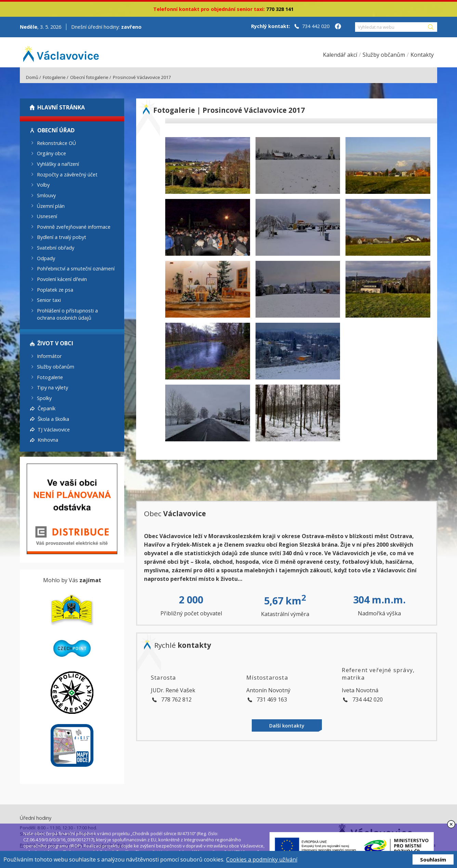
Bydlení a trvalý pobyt (62, 237)
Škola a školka (53, 419)
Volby (43, 185)
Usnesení (47, 216)
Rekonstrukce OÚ (56, 143)
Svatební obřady (56, 248)
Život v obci (55, 343)
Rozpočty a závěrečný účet (67, 174)
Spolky (44, 398)
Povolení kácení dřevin (62, 279)
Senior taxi (49, 300)
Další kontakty (287, 726)
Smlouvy (46, 195)
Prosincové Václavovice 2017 (142, 77)
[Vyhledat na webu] (391, 27)
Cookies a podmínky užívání (262, 859)
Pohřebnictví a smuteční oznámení (76, 269)
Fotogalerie (54, 77)
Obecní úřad (56, 130)
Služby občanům (56, 367)
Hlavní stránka (61, 107)
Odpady (46, 258)
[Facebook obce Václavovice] (338, 27)
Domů (32, 77)
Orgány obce (51, 153)
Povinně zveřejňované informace (74, 226)
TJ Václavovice (54, 429)
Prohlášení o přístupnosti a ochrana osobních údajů (67, 314)
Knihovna (48, 440)
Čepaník (47, 408)
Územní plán (51, 206)
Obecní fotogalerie (89, 77)
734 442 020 (316, 26)
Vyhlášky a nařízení (58, 164)
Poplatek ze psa (55, 289)
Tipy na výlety (53, 388)
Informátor (49, 356)
